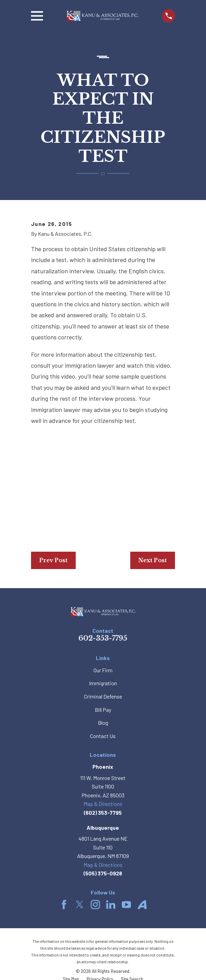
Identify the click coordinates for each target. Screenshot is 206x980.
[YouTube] (126, 905)
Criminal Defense (103, 696)
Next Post (153, 560)
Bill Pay (103, 710)
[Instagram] (95, 905)
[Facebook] (64, 905)
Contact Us (103, 736)
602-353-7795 (103, 638)
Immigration (103, 683)
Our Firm (103, 670)
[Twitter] (80, 905)
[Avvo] (142, 905)
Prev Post (53, 560)
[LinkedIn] (111, 905)
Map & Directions (103, 804)
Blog (103, 723)
